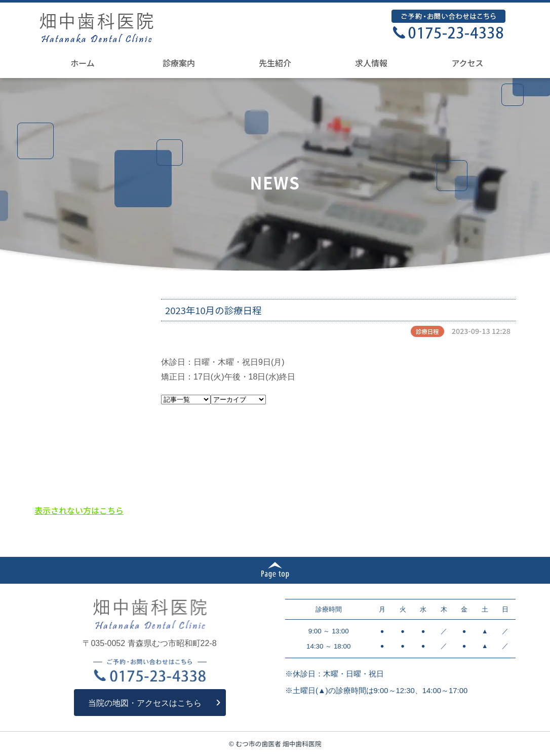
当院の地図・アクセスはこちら (145, 703)
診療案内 (179, 63)
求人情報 (371, 63)
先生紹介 (275, 63)
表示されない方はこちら (79, 510)
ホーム (83, 63)
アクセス (467, 63)
